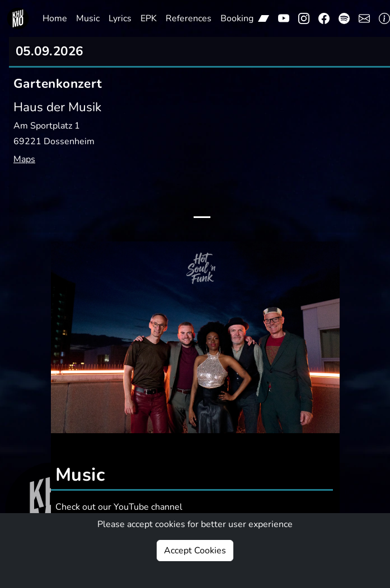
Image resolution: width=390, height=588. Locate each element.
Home (55, 18)
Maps (24, 159)
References (189, 18)
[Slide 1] (202, 217)
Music (88, 18)
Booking (237, 18)
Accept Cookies (195, 551)
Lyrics (120, 18)
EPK (149, 18)
